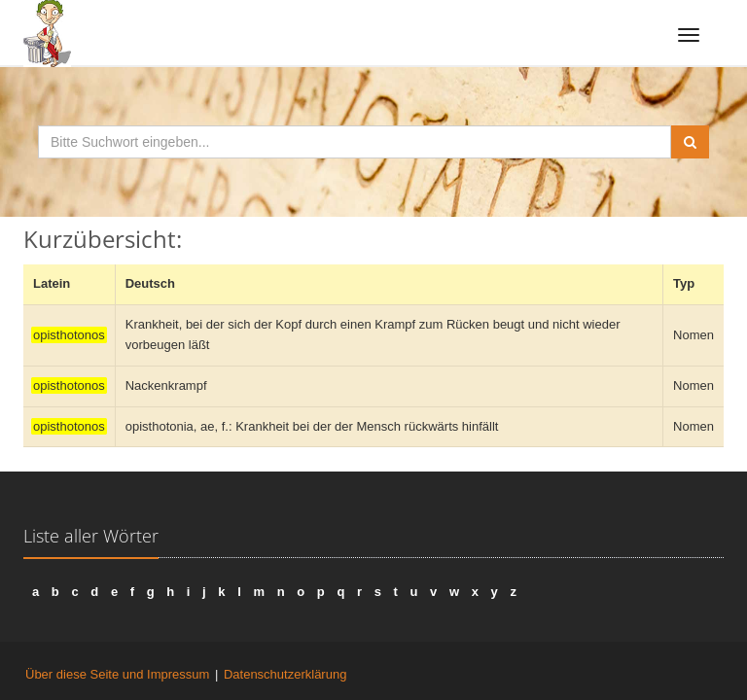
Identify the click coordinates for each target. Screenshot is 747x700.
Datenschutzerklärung (285, 674)
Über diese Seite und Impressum (117, 674)
